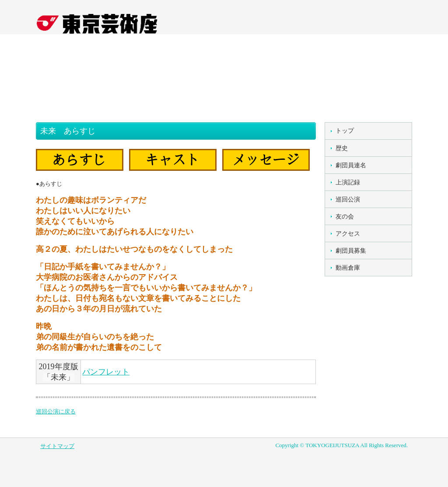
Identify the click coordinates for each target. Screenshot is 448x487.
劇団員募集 (351, 251)
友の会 (345, 217)
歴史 (342, 148)
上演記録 (348, 182)
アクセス (348, 234)
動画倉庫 (348, 268)
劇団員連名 (351, 165)
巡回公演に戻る (56, 411)
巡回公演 (348, 199)
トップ (345, 131)
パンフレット (106, 372)
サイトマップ (57, 446)
